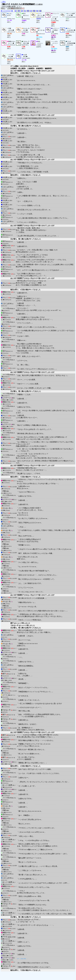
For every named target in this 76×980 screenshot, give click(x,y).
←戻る (3, 2)
